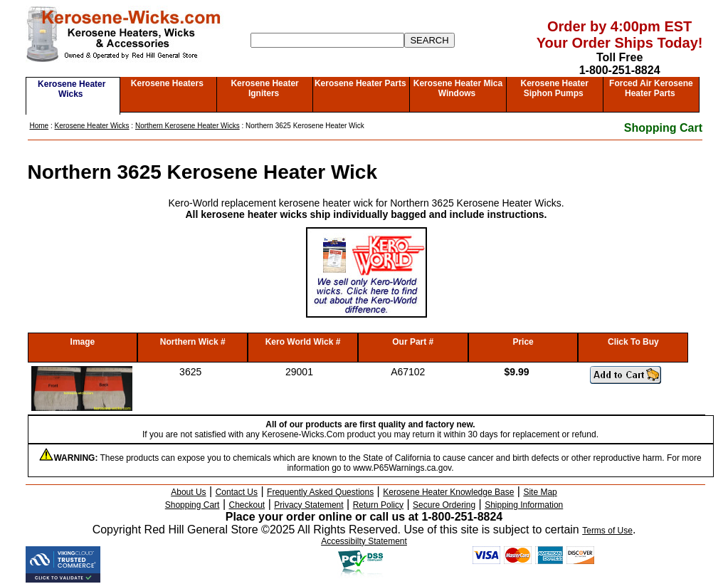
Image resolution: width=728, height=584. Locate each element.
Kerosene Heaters (167, 83)
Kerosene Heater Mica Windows (458, 88)
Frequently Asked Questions (320, 492)
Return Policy (378, 505)
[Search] (327, 40)
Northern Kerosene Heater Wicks (188, 126)
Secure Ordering (444, 505)
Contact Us (237, 492)
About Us (188, 492)
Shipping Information (524, 505)
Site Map (540, 492)
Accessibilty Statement (364, 541)
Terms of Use (607, 531)
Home (39, 126)
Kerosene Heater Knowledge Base (448, 492)
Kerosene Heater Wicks (72, 89)
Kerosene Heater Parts (360, 83)
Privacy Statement (308, 505)
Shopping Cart (663, 128)
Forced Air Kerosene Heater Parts (651, 88)
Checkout (247, 505)
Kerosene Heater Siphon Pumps (554, 88)
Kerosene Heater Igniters (264, 88)
